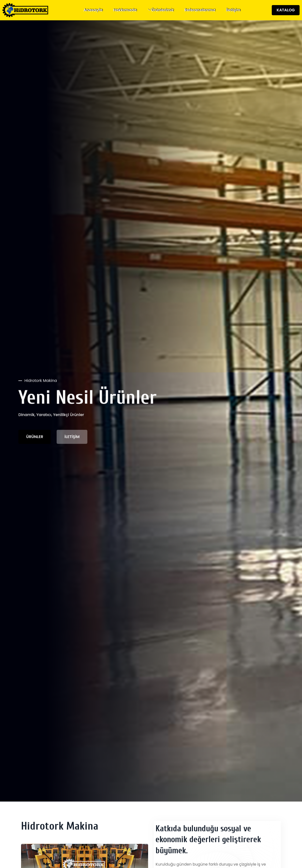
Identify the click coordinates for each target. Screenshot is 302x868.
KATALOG (286, 10)
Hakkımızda (125, 10)
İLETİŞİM (72, 438)
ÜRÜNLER (35, 438)
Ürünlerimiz (162, 10)
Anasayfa (93, 10)
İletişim (233, 10)
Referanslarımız (200, 10)
